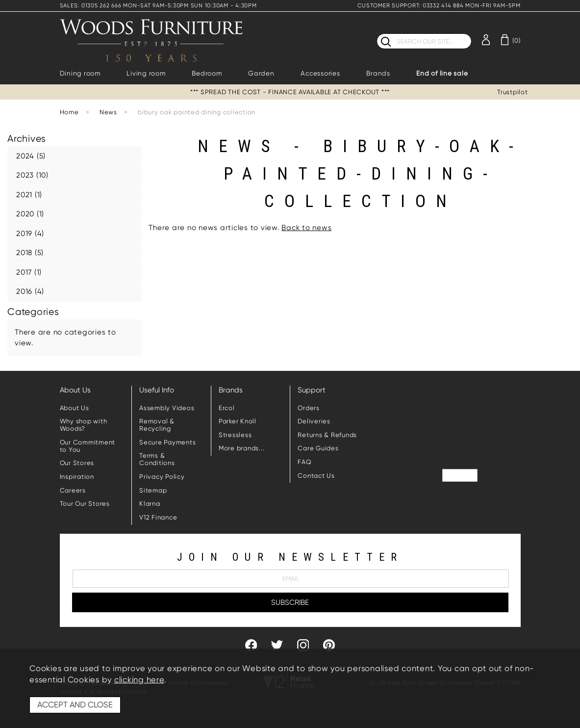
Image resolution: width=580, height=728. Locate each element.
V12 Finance (158, 517)
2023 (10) (32, 175)
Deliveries (314, 421)
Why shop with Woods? (84, 425)
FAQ (304, 462)
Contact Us (316, 476)
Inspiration (77, 477)
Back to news (306, 228)
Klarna (150, 504)
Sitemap (153, 490)
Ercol (227, 408)
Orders (309, 408)
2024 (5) (31, 156)
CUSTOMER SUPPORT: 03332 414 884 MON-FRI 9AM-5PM (439, 6)
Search (377, 33)
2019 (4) (30, 234)
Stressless (235, 435)
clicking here (139, 680)
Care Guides (318, 448)
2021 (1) (29, 195)
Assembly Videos (167, 408)
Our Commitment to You (88, 446)
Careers (73, 490)
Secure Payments (167, 442)
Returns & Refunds (327, 435)
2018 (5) (30, 253)
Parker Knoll (238, 421)
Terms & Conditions (157, 459)
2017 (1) (29, 272)
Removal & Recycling (157, 425)
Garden (261, 73)
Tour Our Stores (85, 504)
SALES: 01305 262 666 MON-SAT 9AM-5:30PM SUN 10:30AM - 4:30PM (158, 6)
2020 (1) (30, 214)
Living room (146, 73)
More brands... (242, 448)
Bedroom (207, 73)
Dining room (80, 73)
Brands (378, 73)
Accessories (320, 73)
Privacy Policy (162, 477)
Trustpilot (513, 92)
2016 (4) (30, 291)
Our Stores (77, 463)
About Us (75, 408)
